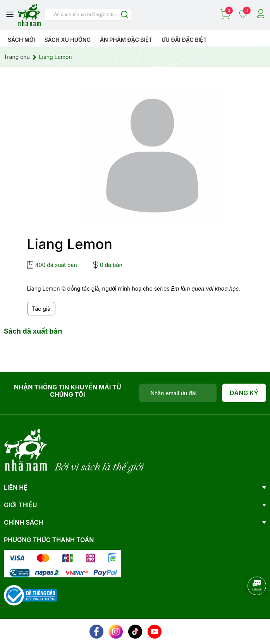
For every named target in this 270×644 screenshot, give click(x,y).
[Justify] (125, 15)
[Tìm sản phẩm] (88, 15)
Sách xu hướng (67, 40)
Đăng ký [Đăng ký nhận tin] (244, 393)
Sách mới (21, 40)
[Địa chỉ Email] (178, 393)
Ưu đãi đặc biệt (184, 40)
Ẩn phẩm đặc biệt (126, 40)
